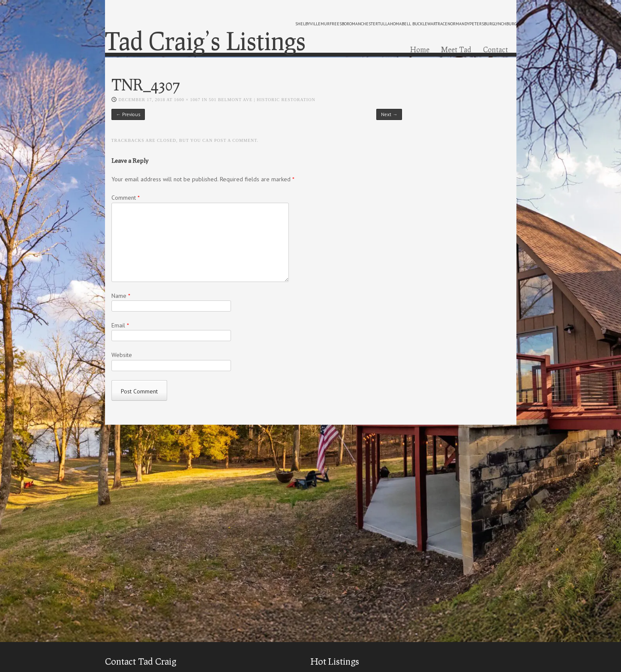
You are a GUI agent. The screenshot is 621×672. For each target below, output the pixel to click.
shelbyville (308, 24)
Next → (389, 114)
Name (121, 296)
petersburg (482, 24)
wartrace (437, 24)
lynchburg (505, 24)
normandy (458, 24)
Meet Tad (456, 49)
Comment (126, 198)
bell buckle (414, 24)
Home (420, 49)
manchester (365, 24)
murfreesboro (336, 24)
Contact (495, 49)
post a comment (236, 140)
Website (122, 355)
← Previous (128, 114)
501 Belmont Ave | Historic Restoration (262, 100)
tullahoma (390, 24)
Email (120, 325)
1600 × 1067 (187, 100)
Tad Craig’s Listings (205, 41)
